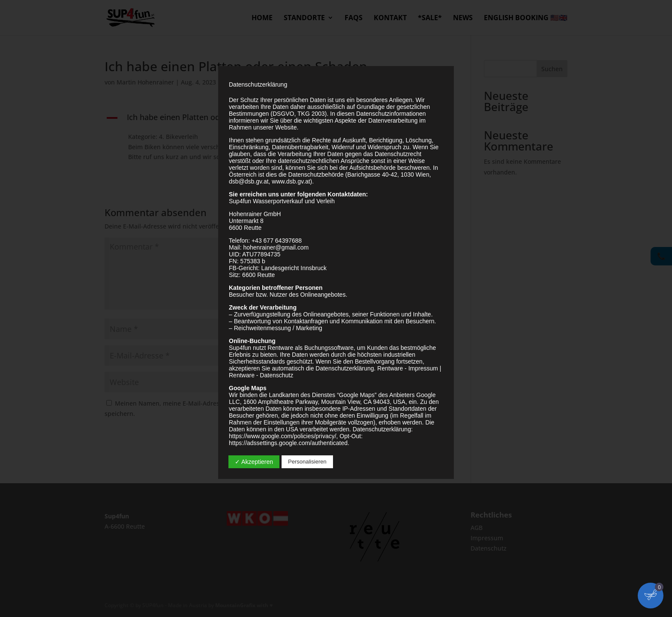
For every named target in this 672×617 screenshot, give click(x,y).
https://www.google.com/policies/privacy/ (283, 436)
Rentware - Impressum (408, 368)
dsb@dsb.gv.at (249, 181)
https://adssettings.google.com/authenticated (288, 443)
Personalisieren (307, 462)
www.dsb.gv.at (291, 181)
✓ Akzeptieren (254, 462)
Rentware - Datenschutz (261, 375)
